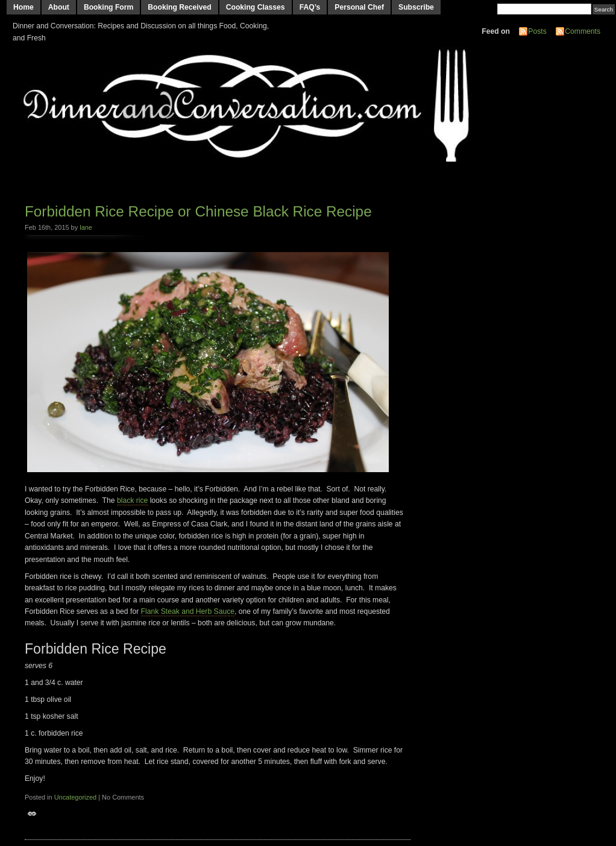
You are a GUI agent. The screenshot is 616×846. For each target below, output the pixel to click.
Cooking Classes (256, 7)
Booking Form (108, 7)
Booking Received (179, 7)
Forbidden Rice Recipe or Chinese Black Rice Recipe (198, 211)
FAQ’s (310, 7)
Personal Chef (359, 7)
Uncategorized (76, 797)
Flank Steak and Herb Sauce (188, 611)
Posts (537, 31)
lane (86, 227)
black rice (132, 500)
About (59, 7)
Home (24, 7)
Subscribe (416, 7)
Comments (583, 31)
